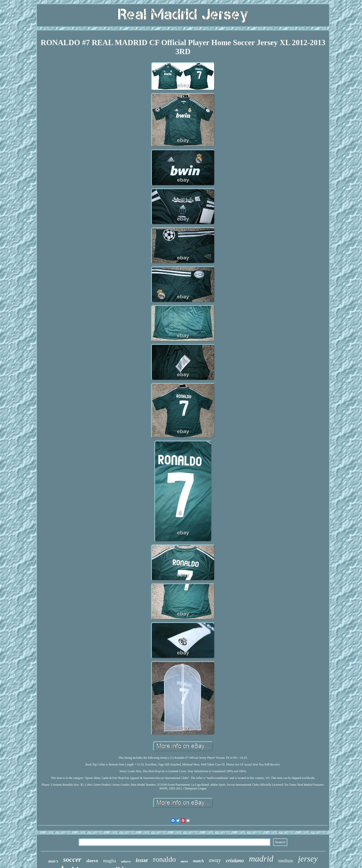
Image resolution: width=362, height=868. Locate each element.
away (215, 860)
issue (142, 860)
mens (184, 862)
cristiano (235, 861)
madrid (261, 859)
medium (286, 861)
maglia (109, 861)
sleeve (92, 861)
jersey (308, 859)
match (198, 861)
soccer (72, 859)
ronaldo (165, 859)
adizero (126, 861)
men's (53, 861)
